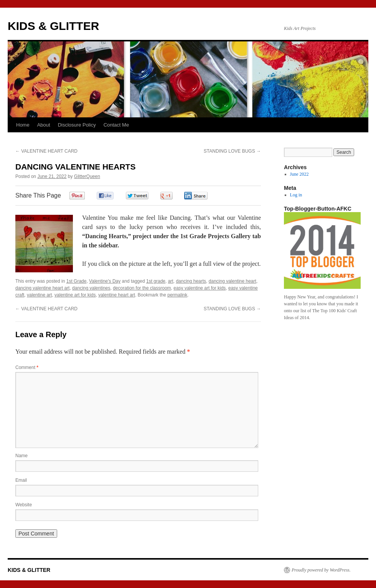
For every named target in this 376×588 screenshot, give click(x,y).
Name (21, 456)
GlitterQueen (87, 176)
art (171, 281)
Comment (27, 367)
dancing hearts (191, 281)
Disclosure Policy (77, 125)
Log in (296, 195)
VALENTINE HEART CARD (46, 151)
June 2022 (299, 174)
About (44, 125)
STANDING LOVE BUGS (232, 151)
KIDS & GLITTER (53, 26)
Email (21, 480)
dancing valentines (91, 288)
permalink (177, 295)
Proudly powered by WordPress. (321, 570)
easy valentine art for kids (200, 288)
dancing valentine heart (233, 281)
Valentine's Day (105, 281)
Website (24, 505)
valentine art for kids (75, 295)
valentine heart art (117, 295)
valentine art (39, 295)
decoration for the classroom (142, 288)
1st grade (156, 281)
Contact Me (116, 125)
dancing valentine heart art (42, 288)
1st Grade (77, 281)
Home (23, 125)
